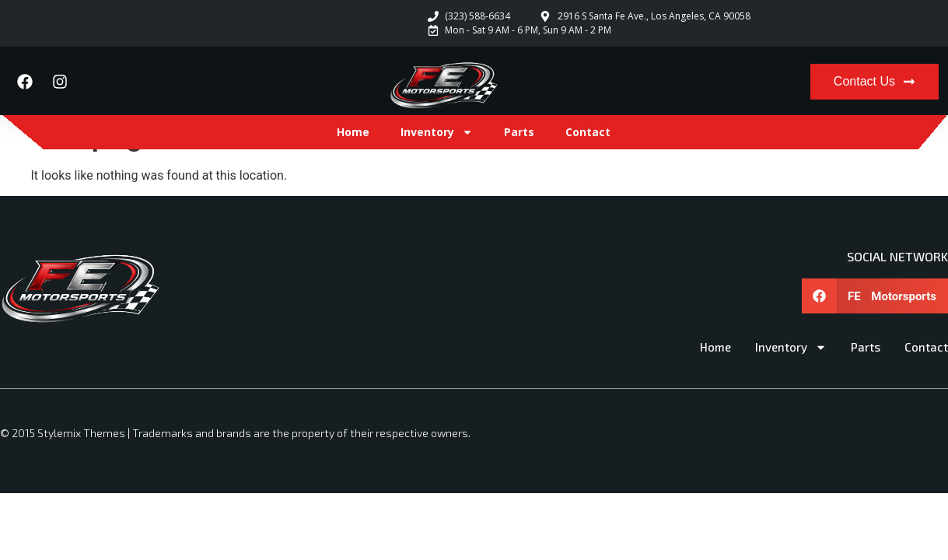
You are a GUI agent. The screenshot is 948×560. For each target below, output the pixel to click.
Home (353, 132)
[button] (875, 296)
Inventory (437, 132)
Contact (588, 132)
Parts (519, 132)
